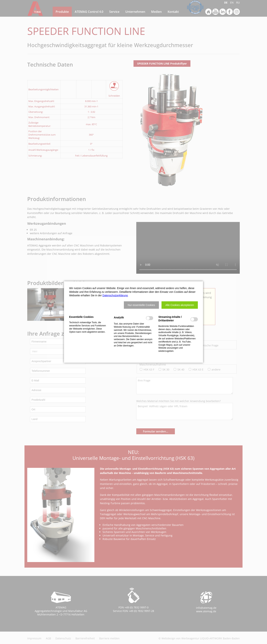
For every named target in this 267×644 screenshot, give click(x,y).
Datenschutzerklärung (115, 295)
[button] (141, 305)
